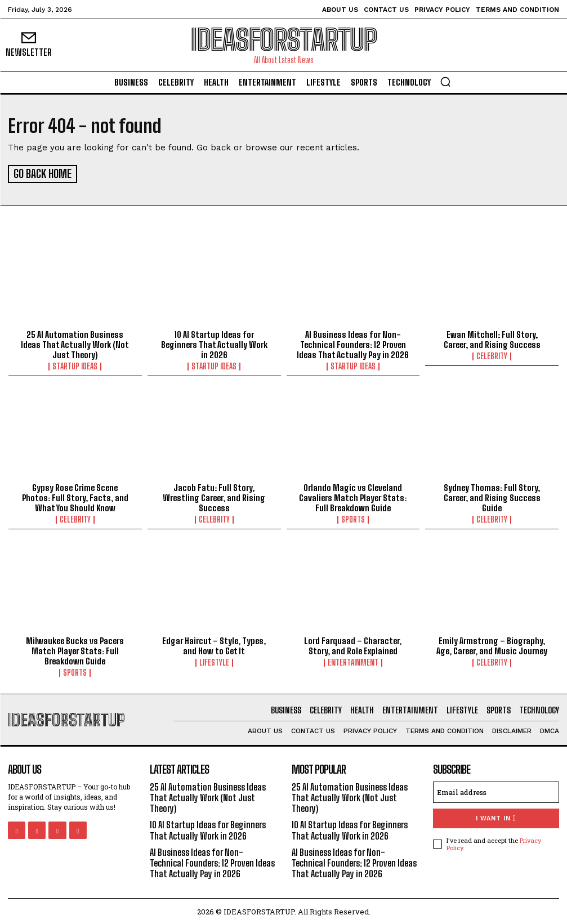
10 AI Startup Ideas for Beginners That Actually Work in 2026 (214, 342)
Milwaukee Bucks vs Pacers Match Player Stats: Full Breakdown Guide (75, 649)
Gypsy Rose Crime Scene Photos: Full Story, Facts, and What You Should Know (75, 496)
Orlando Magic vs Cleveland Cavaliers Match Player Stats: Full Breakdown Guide (353, 496)
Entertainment (353, 661)
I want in (496, 817)
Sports (353, 518)
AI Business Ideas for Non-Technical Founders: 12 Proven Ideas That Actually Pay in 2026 (353, 342)
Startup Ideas (75, 364)
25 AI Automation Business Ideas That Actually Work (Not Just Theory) (75, 342)
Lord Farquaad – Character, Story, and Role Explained (353, 644)
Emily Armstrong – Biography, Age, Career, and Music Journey (492, 644)
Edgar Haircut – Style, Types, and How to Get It (214, 644)
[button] (445, 82)
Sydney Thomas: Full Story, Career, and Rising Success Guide (492, 496)
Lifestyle (214, 661)
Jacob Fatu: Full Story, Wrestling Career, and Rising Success (214, 496)
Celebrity (492, 354)
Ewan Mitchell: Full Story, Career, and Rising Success (492, 337)
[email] (496, 791)
